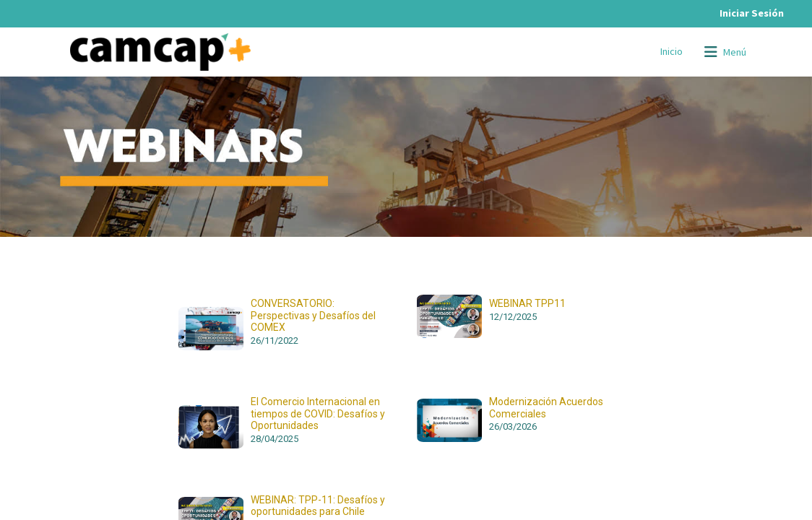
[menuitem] (672, 52)
